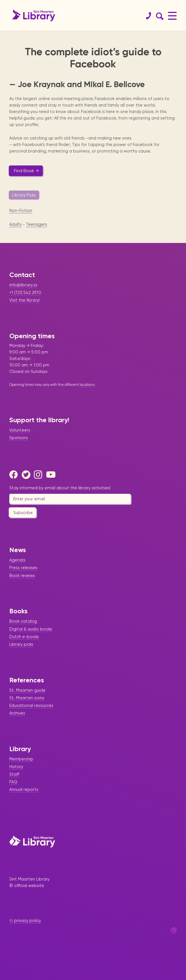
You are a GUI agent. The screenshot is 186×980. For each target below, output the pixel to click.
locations (87, 385)
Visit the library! (25, 300)
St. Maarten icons (27, 698)
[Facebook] (15, 475)
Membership (21, 759)
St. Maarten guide (27, 690)
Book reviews (22, 576)
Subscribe (23, 513)
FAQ (13, 782)
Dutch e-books (24, 637)
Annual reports (24, 789)
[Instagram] (40, 475)
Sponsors (19, 438)
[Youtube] (52, 475)
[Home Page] (32, 842)
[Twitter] (27, 475)
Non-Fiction (21, 211)
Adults (16, 224)
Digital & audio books (31, 629)
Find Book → (26, 171)
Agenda (17, 560)
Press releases (23, 568)
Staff (14, 774)
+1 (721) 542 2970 (25, 293)
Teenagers (37, 224)
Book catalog (23, 621)
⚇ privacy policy (25, 921)
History (16, 767)
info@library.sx (23, 285)
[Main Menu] (172, 16)
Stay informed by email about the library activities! (60, 488)
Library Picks (24, 195)
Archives (17, 713)
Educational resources (31, 705)
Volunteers (20, 430)
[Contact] (146, 16)
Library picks (21, 644)
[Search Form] (159, 16)
